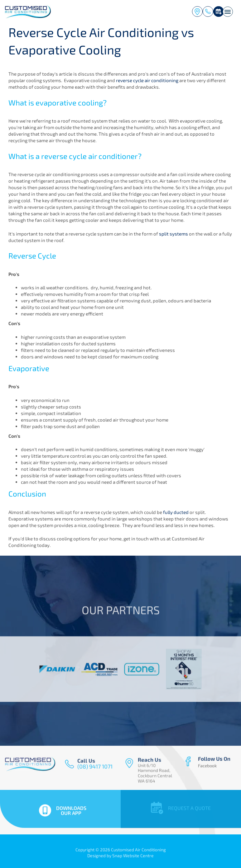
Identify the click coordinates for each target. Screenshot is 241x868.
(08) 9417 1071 (208, 12)
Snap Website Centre (133, 858)
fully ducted (176, 512)
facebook (208, 764)
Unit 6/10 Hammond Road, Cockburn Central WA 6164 (197, 12)
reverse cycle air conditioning (147, 81)
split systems (174, 234)
